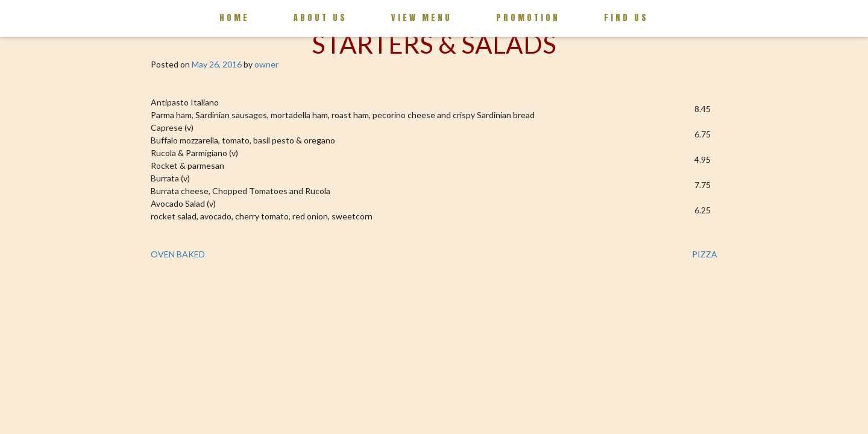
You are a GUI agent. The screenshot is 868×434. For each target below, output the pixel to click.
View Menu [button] (422, 18)
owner (266, 64)
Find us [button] (626, 18)
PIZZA (705, 254)
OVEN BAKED (178, 254)
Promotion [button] (528, 18)
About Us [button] (320, 18)
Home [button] (234, 18)
